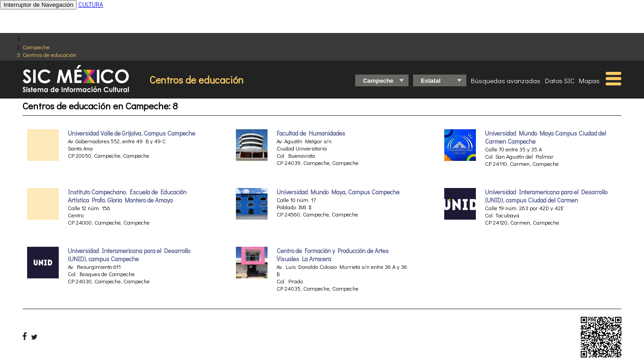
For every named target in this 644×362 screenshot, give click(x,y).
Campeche (36, 47)
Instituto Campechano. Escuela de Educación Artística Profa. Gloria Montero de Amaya (127, 196)
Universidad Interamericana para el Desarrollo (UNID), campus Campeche (129, 255)
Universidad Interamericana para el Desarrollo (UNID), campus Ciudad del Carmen (546, 196)
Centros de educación (49, 54)
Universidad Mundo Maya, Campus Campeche (338, 192)
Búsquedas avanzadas (506, 80)
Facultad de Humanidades (311, 133)
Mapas (589, 80)
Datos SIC (560, 80)
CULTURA (91, 4)
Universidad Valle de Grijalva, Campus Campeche (132, 133)
